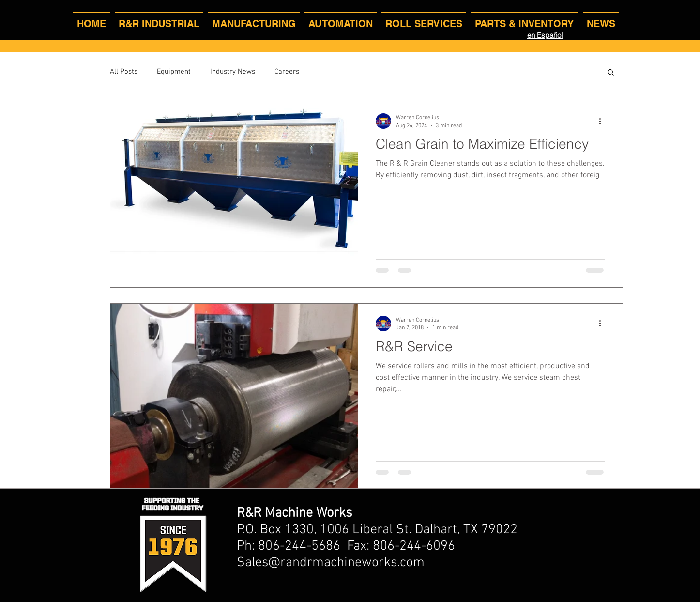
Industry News (233, 72)
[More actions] (604, 121)
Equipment (174, 72)
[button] (611, 73)
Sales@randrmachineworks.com (331, 563)
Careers (287, 72)
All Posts (124, 72)
